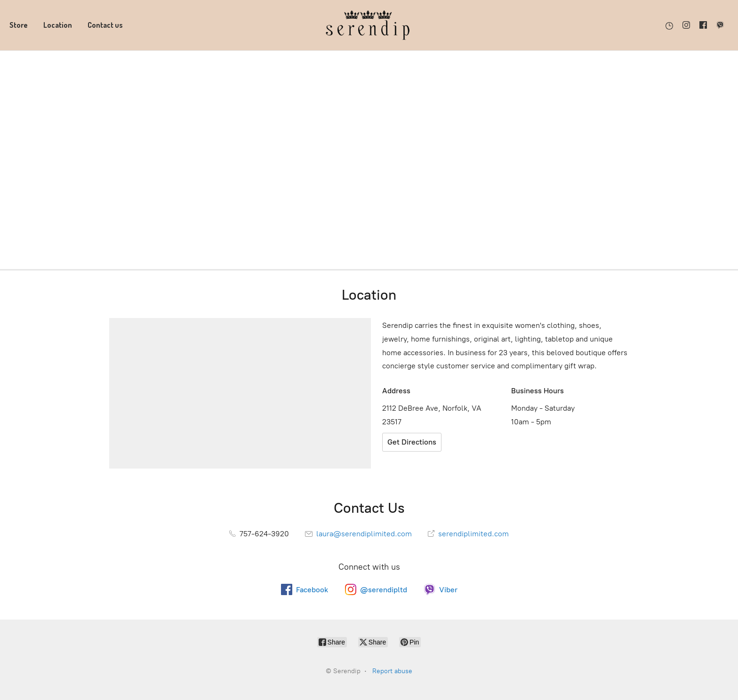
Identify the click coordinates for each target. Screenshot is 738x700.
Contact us (105, 25)
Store (19, 25)
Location (58, 25)
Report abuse (392, 671)
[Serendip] (369, 25)
